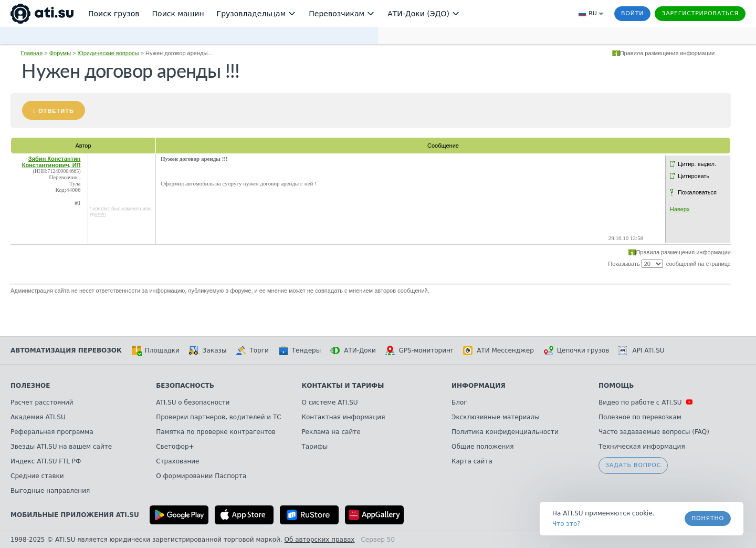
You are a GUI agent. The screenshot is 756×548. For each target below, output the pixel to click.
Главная (31, 53)
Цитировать (694, 176)
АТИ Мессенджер (498, 350)
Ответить (56, 111)
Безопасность (185, 386)
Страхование (177, 461)
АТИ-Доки (353, 350)
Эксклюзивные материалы (496, 417)
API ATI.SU (641, 350)
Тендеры (300, 350)
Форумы (60, 53)
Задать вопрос (633, 465)
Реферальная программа (52, 432)
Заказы (208, 350)
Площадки (155, 350)
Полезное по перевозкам (640, 417)
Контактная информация (343, 417)
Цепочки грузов (576, 350)
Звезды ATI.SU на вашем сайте (61, 447)
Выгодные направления (50, 491)
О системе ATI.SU (329, 402)
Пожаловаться (697, 192)
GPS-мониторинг (419, 350)
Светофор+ (175, 447)
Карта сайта (472, 461)
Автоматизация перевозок (66, 350)
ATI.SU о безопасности (193, 402)
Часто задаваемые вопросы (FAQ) (654, 432)
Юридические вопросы (108, 53)
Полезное (30, 386)
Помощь (616, 386)
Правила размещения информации (668, 53)
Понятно (708, 518)
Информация (479, 386)
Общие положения (482, 447)
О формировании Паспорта (201, 476)
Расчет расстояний (42, 402)
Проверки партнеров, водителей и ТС (218, 417)
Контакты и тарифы (343, 386)
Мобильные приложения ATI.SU (75, 515)
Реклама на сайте (331, 432)
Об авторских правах (320, 540)
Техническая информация (642, 447)
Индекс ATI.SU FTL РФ (46, 461)
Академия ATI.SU (38, 417)
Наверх (680, 209)
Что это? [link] (566, 524)
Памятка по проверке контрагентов (216, 432)
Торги (252, 350)
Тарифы (314, 447)
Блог (459, 402)
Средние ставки (37, 476)
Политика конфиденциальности (505, 432)
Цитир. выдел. (697, 164)
